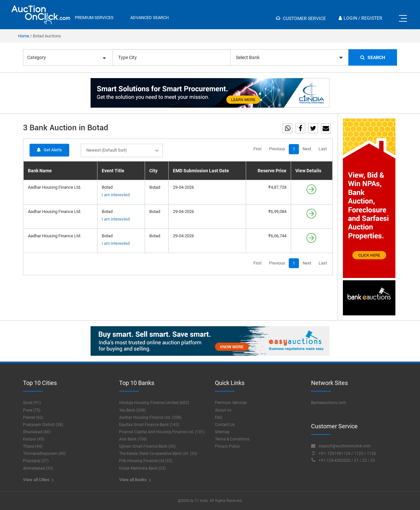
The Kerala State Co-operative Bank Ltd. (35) (158, 454)
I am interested (116, 195)
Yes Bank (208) (132, 410)
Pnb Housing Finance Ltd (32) (146, 461)
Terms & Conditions (232, 439)
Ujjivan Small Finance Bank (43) (147, 446)
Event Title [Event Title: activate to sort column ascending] (113, 171)
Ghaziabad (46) (37, 432)
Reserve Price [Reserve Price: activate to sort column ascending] (272, 171)
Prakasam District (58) (43, 425)
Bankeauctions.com (329, 403)
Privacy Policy (227, 446)
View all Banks (135, 480)
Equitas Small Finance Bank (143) (149, 425)
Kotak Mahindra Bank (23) (142, 468)
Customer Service (301, 18)
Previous (277, 149)
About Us (223, 410)
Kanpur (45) (34, 439)
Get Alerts (49, 150)
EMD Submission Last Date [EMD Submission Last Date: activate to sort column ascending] (201, 171)
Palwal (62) (33, 417)
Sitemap (222, 432)
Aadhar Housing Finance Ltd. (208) (150, 417)
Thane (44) (33, 446)
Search (373, 57)
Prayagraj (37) (36, 461)
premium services (94, 18)
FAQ (219, 417)
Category (67, 57)
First (257, 149)
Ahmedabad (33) (38, 468)
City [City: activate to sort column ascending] (153, 171)
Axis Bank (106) (133, 439)
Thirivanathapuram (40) (44, 454)
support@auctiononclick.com (341, 446)
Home (24, 36)
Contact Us (225, 425)
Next (307, 149)
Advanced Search (149, 18)
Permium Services (231, 403)
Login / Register (360, 18)
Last (323, 149)
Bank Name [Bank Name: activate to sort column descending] (40, 171)
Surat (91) (32, 403)
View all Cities (38, 480)
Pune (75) (32, 410)
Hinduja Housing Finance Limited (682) (154, 403)
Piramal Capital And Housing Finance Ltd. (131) (162, 432)
